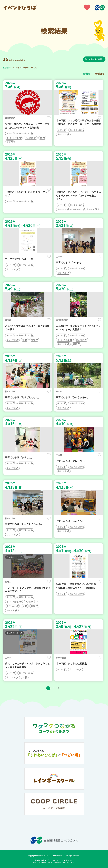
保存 (49, 118)
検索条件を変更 (96, 59)
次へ (60, 688)
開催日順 (100, 74)
